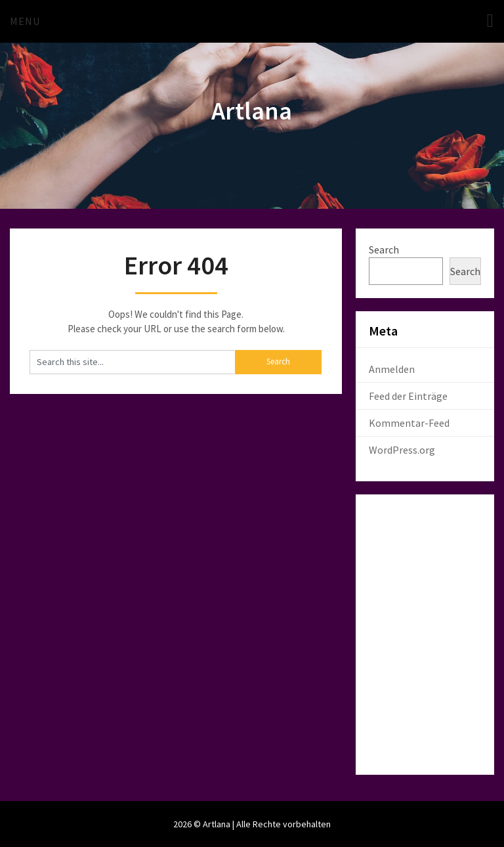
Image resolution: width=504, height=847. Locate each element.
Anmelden (392, 369)
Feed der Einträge (408, 396)
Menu (25, 21)
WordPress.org (402, 450)
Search (384, 250)
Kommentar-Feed (409, 423)
